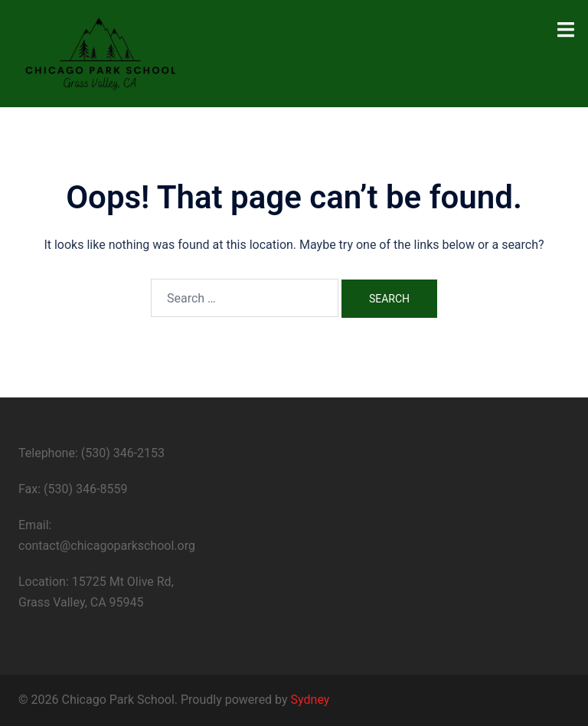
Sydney (310, 700)
